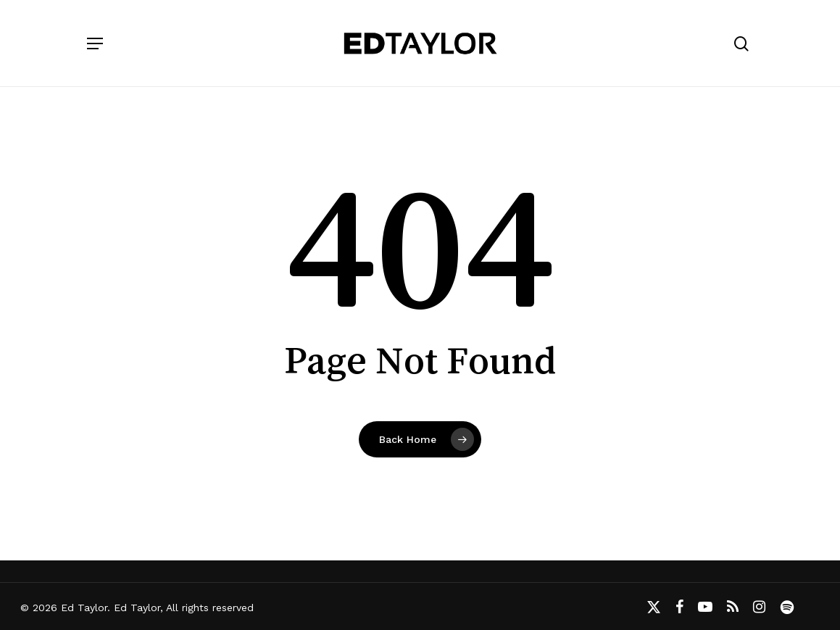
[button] (95, 43)
